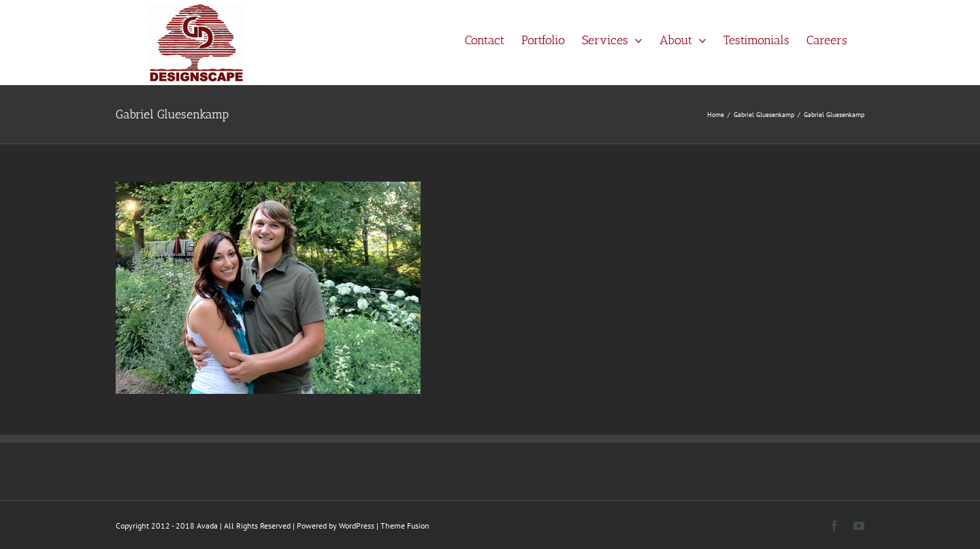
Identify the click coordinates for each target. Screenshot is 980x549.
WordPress (357, 526)
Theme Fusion (405, 526)
